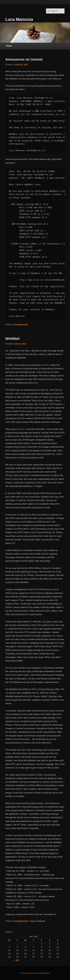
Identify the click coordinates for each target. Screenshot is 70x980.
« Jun (16, 960)
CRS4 (46, 365)
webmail (41, 921)
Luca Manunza (19, 19)
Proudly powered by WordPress (35, 973)
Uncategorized (21, 325)
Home (9, 46)
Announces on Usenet (24, 59)
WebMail (12, 339)
